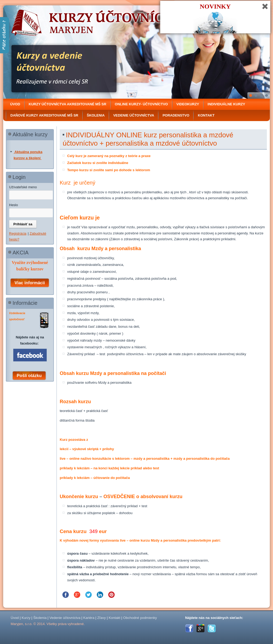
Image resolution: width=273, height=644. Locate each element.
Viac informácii (30, 283)
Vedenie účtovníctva (134, 115)
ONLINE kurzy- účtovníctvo (141, 104)
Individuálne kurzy (226, 104)
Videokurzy (188, 104)
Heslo (13, 205)
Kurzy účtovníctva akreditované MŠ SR (68, 104)
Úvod (15, 104)
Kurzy (26, 618)
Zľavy (102, 618)
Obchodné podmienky (140, 618)
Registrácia (18, 233)
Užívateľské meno (23, 187)
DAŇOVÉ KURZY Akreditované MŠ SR (44, 115)
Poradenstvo (176, 115)
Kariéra (89, 618)
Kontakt (206, 115)
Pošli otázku (29, 376)
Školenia (96, 115)
